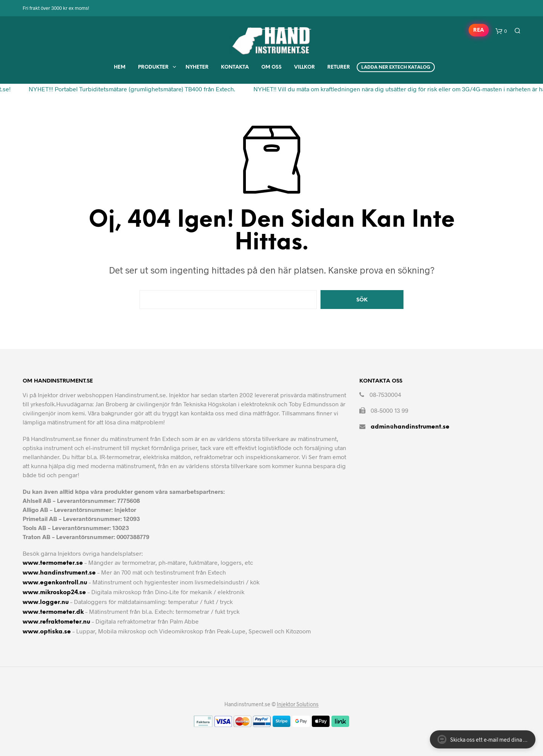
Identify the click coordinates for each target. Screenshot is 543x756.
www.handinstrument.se (59, 573)
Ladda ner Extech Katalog (396, 67)
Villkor (304, 67)
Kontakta (235, 67)
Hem (120, 67)
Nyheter (197, 67)
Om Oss (271, 67)
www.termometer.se (53, 563)
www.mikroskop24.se (54, 592)
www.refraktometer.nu (56, 622)
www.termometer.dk (53, 612)
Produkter (153, 67)
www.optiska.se (47, 632)
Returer (339, 67)
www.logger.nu (46, 602)
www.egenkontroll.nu (55, 583)
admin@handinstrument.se (410, 427)
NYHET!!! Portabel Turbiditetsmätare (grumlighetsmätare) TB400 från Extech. (129, 89)
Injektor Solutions (298, 704)
